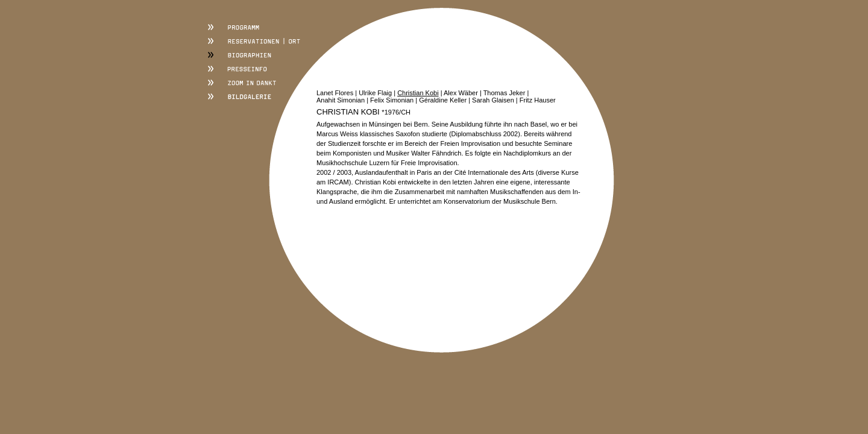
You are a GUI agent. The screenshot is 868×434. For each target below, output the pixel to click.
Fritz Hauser (538, 100)
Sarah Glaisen (493, 100)
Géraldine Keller (443, 100)
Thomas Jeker (505, 93)
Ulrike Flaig (375, 93)
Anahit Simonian (341, 100)
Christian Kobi (418, 93)
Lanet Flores (335, 93)
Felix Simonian (392, 100)
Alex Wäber (461, 93)
